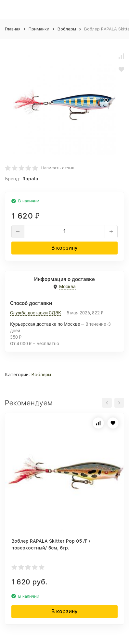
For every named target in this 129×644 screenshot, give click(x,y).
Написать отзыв (58, 168)
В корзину (64, 248)
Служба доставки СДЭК (36, 313)
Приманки (39, 29)
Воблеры (67, 29)
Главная (13, 29)
